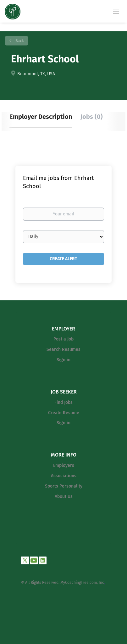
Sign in (63, 360)
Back (19, 41)
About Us (64, 496)
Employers (64, 465)
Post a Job (63, 339)
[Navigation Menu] (116, 11)
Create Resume (64, 413)
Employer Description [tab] (41, 117)
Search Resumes (63, 349)
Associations (64, 476)
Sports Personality (64, 486)
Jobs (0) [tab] (92, 117)
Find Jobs (63, 402)
